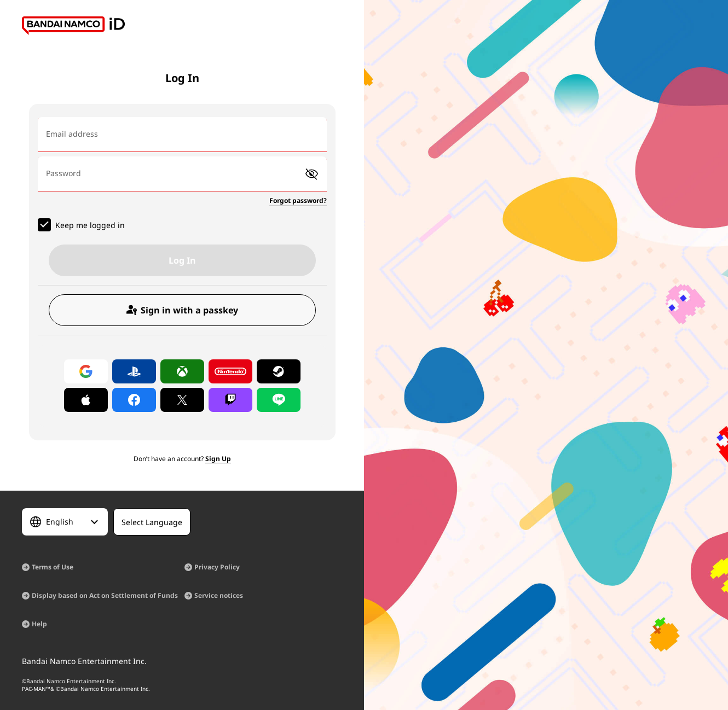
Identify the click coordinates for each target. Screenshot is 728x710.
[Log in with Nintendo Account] (230, 371)
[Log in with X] (182, 400)
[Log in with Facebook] (134, 400)
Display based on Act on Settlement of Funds (105, 595)
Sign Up (218, 459)
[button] (312, 174)
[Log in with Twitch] (230, 400)
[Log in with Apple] (86, 400)
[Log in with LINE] (279, 400)
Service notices (219, 595)
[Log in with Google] (86, 371)
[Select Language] (65, 522)
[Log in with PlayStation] (134, 371)
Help (39, 624)
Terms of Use (53, 567)
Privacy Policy (217, 567)
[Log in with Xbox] (182, 371)
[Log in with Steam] (279, 371)
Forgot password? (298, 200)
